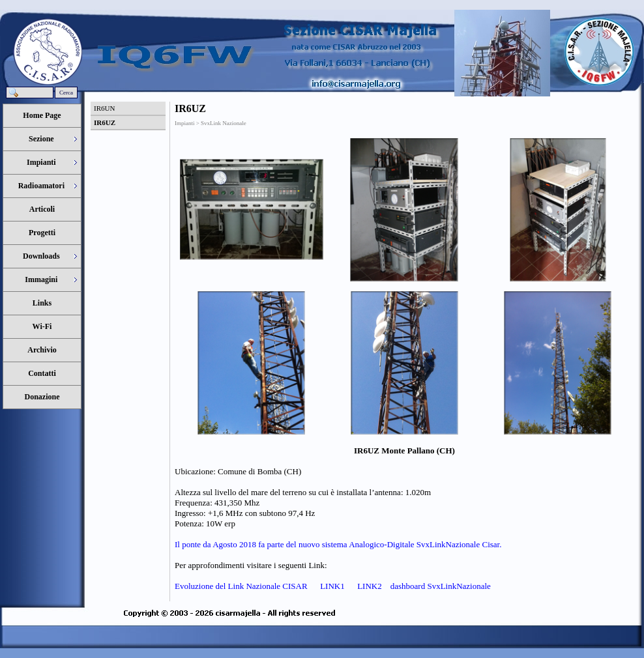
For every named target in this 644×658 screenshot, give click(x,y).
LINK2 (369, 586)
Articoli (42, 209)
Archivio (42, 350)
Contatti (42, 373)
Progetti (42, 233)
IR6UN (104, 108)
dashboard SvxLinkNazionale (441, 586)
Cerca (66, 93)
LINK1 (331, 586)
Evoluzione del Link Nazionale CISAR (241, 586)
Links (42, 303)
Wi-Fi (42, 326)
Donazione (42, 397)
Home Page (42, 115)
